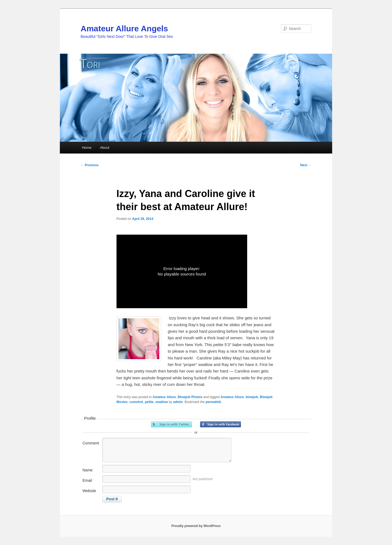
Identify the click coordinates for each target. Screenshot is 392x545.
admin (178, 402)
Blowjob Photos (190, 397)
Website (89, 491)
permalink (213, 402)
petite (149, 402)
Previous (90, 165)
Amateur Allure (164, 397)
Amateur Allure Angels (124, 28)
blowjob (252, 397)
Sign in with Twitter (171, 424)
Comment (91, 443)
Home (87, 148)
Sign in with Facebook (220, 424)
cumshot (136, 402)
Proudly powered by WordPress (196, 526)
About (105, 148)
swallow (162, 402)
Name (88, 470)
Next (306, 165)
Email (87, 480)
